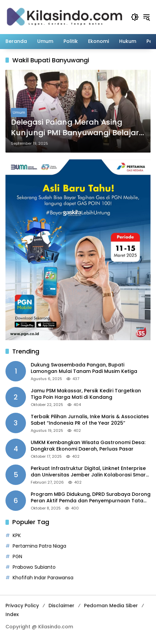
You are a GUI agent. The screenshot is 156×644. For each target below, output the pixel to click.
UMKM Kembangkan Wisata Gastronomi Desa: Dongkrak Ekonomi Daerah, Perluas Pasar (88, 446)
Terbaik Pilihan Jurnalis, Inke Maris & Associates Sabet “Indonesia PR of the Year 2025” (90, 420)
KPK (17, 535)
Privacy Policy (22, 606)
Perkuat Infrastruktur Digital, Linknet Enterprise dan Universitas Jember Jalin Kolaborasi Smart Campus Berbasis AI (89, 472)
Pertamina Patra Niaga (39, 546)
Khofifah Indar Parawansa (43, 578)
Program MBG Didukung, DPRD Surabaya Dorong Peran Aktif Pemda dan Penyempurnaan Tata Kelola (91, 498)
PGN (17, 556)
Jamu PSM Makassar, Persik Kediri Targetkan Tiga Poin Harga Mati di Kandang (86, 394)
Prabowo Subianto (34, 567)
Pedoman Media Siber (111, 606)
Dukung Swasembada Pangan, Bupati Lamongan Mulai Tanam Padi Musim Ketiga (84, 368)
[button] (135, 17)
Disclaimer (61, 606)
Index (12, 614)
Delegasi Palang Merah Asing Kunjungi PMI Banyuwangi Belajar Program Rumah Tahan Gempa (75, 128)
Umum (19, 112)
